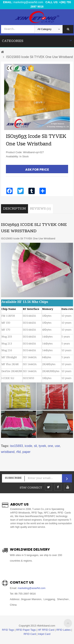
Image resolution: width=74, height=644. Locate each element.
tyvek (42, 446)
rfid (18, 452)
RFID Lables (64, 630)
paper (27, 452)
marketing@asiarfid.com (28, 2)
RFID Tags (8, 630)
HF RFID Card (46, 630)
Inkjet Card (44, 634)
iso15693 (16, 446)
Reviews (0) (40, 209)
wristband (8, 452)
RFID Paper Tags (26, 630)
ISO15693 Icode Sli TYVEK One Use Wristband (39, 57)
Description (15, 209)
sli (35, 446)
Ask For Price (37, 170)
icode (28, 446)
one (50, 446)
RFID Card (30, 634)
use (57, 446)
